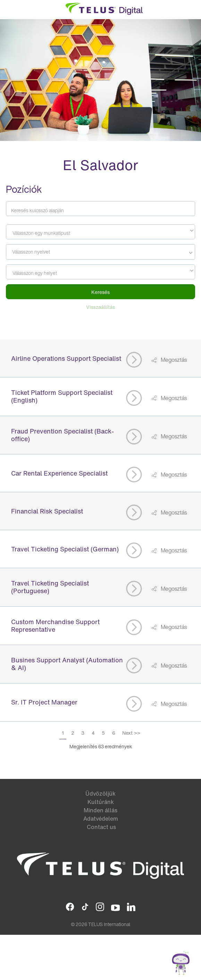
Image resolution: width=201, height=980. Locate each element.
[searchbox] (39, 252)
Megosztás (173, 360)
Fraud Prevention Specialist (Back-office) (62, 435)
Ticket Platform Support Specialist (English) (62, 396)
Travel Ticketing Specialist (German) (65, 549)
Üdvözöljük (100, 794)
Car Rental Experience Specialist (59, 473)
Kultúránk (101, 802)
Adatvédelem (101, 819)
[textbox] (100, 233)
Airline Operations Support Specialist (66, 358)
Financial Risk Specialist (47, 511)
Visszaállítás (100, 307)
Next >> (131, 733)
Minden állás (100, 810)
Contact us (101, 827)
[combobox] (100, 232)
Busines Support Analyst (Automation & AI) (67, 664)
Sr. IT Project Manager (44, 702)
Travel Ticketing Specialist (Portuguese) (50, 587)
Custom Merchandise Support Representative (55, 626)
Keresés (100, 292)
